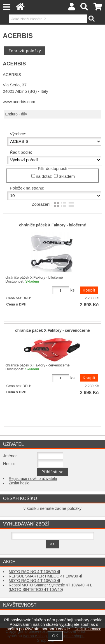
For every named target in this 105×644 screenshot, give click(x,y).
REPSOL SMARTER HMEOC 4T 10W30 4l (45, 576)
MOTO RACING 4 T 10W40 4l (34, 581)
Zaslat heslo (19, 483)
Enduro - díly (16, 114)
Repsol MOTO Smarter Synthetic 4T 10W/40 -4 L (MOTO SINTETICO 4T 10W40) (50, 587)
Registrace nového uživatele (33, 479)
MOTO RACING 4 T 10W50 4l (34, 572)
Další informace (88, 629)
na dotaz (44, 176)
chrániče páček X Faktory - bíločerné (53, 225)
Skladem (67, 176)
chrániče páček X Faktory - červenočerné (53, 331)
